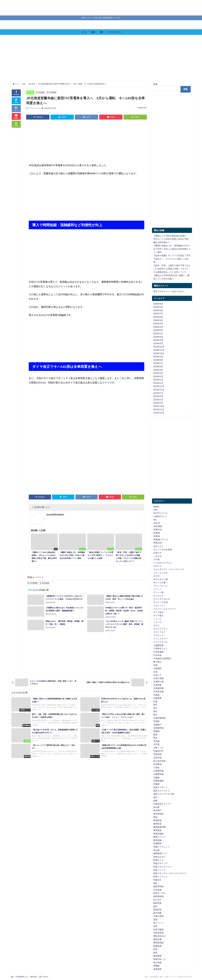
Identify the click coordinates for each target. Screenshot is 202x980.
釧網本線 (157, 946)
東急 (155, 817)
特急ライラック (161, 876)
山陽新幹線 (158, 774)
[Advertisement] (89, 58)
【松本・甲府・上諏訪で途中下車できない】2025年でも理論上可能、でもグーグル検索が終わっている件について (172, 269)
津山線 (156, 850)
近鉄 (155, 926)
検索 (155, 84)
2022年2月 (158, 400)
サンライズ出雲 (161, 602)
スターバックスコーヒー (165, 609)
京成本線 (157, 685)
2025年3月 (158, 327)
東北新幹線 (158, 814)
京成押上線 (158, 682)
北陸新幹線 (158, 728)
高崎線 (156, 966)
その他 (156, 559)
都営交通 (157, 939)
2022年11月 (159, 390)
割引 (155, 705)
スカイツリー (159, 606)
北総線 (156, 721)
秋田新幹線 (158, 896)
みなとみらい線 (161, 579)
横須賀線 (157, 840)
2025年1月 (158, 333)
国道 (155, 734)
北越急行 (157, 725)
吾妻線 (156, 731)
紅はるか (157, 900)
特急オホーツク (161, 863)
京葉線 (156, 695)
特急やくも (158, 860)
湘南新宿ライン (161, 853)
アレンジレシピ (161, 586)
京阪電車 (157, 698)
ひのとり (157, 566)
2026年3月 (158, 307)
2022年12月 (159, 386)
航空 (155, 906)
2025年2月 (158, 330)
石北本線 (157, 890)
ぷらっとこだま (161, 573)
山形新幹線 (158, 771)
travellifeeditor (142, 108)
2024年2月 (158, 343)
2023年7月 (158, 363)
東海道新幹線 (159, 827)
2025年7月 (158, 314)
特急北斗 (157, 880)
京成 (155, 672)
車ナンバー (158, 923)
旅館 (155, 801)
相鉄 (155, 883)
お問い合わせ (43, 977)
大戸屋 (156, 744)
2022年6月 (158, 396)
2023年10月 (159, 353)
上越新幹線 (158, 645)
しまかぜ (157, 556)
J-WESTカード (160, 516)
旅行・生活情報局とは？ (20, 977)
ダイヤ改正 (158, 612)
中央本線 (157, 655)
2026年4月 (158, 304)
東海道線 (157, 830)
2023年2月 (158, 380)
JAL (155, 520)
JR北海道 (31, 92)
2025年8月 (158, 310)
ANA (155, 510)
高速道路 (157, 969)
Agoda (156, 506)
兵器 (155, 701)
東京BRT (157, 810)
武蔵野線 (157, 843)
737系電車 (54, 92)
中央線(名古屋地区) (162, 658)
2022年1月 (158, 403)
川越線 (156, 777)
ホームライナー (161, 629)
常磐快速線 (158, 781)
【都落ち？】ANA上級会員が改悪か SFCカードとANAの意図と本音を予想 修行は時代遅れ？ (172, 239)
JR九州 (157, 523)
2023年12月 (159, 347)
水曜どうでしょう (162, 847)
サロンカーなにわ (162, 599)
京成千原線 (158, 678)
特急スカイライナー (163, 867)
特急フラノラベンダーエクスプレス (170, 873)
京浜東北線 (158, 691)
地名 (155, 738)
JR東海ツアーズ (161, 540)
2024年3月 (158, 340)
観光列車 (157, 913)
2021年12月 (159, 406)
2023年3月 (158, 376)
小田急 (156, 768)
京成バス (157, 675)
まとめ (156, 576)
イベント (157, 589)
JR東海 (157, 533)
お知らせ (157, 553)
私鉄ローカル (159, 893)
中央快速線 (158, 652)
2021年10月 (159, 413)
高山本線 (157, 962)
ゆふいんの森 (159, 582)
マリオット (158, 635)
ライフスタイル (115, 32)
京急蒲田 (157, 668)
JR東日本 (158, 530)
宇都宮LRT (158, 751)
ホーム (84, 32)
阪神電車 (157, 956)
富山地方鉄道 (159, 761)
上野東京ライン (161, 648)
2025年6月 (158, 317)
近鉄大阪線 (158, 929)
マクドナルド (159, 632)
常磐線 (156, 784)
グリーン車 (158, 592)
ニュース (157, 619)
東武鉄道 (157, 820)
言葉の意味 (158, 916)
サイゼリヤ (158, 596)
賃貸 (155, 919)
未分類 (156, 807)
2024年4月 (158, 337)
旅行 (102, 32)
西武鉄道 (157, 910)
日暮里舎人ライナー (163, 804)
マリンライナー (161, 639)
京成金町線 (158, 688)
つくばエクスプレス (163, 563)
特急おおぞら (159, 857)
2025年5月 (158, 320)
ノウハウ (157, 622)
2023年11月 (159, 350)
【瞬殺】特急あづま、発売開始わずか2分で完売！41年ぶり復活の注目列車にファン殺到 (172, 249)
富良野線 (157, 764)
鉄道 (93, 32)
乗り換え (157, 662)
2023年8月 (158, 360)
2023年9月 (158, 357)
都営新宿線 (158, 943)
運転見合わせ (159, 936)
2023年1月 (158, 383)
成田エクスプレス (162, 791)
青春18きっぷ (160, 959)
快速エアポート (161, 787)
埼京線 (156, 741)
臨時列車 (157, 903)
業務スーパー (159, 837)
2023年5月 (158, 370)
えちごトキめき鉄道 (163, 549)
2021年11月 (159, 410)
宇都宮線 (157, 754)
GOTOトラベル (160, 513)
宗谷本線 (157, 758)
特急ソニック (159, 870)
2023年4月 (158, 373)
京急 (155, 665)
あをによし (158, 546)
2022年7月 (158, 393)
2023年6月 (158, 367)
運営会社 (34, 977)
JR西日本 (158, 543)
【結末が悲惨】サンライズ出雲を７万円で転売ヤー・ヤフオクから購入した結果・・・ (172, 259)
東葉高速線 (158, 834)
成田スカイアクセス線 (164, 794)
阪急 (155, 953)
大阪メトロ (158, 748)
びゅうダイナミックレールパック (169, 569)
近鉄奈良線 (158, 933)
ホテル (156, 625)
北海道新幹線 (159, 718)
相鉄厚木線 (158, 886)
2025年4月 (158, 324)
